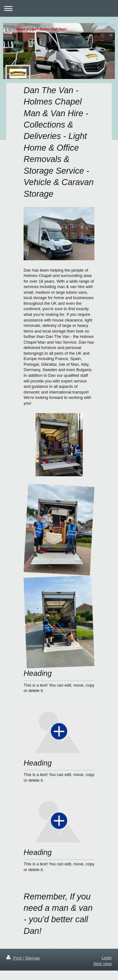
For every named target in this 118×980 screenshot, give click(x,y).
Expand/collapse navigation (59, 8)
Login (107, 958)
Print (14, 958)
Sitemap (32, 958)
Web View (103, 964)
